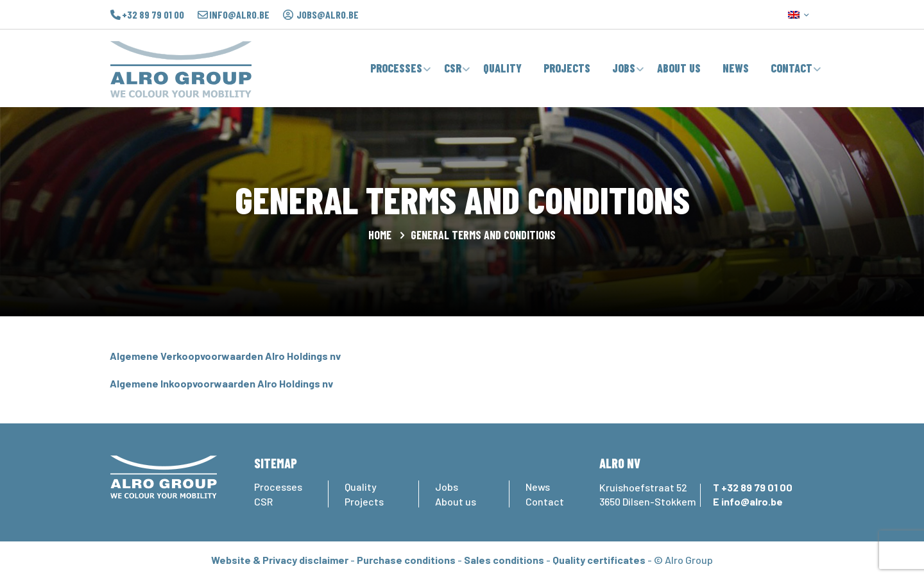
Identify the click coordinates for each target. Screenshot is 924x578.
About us (456, 501)
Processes (278, 487)
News (538, 487)
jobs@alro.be (328, 15)
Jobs (447, 487)
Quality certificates (599, 560)
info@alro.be (239, 15)
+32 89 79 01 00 (153, 15)
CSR (263, 501)
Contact (545, 501)
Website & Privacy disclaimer (280, 560)
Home (380, 235)
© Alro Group (683, 560)
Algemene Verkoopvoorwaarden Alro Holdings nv (225, 356)
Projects (364, 501)
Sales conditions (504, 560)
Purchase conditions (406, 560)
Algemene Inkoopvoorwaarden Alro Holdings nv (221, 383)
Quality (361, 487)
